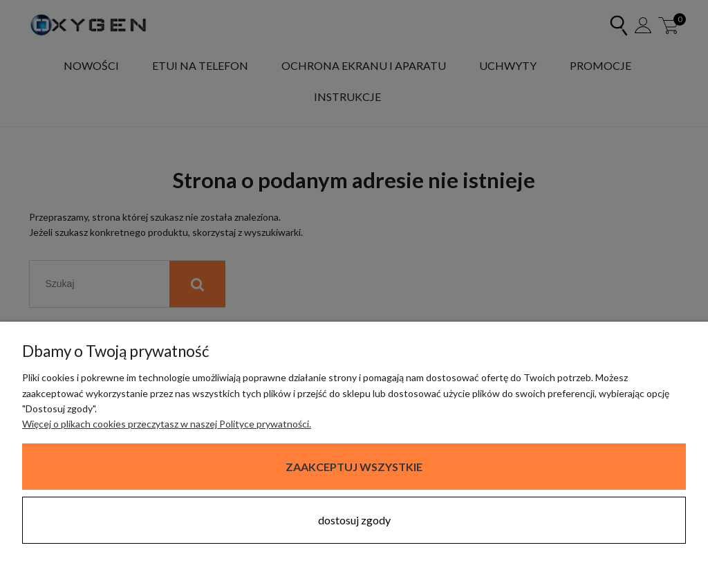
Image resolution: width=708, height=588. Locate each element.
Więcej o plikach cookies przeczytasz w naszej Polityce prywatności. (167, 424)
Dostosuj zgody (354, 520)
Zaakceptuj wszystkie (354, 467)
